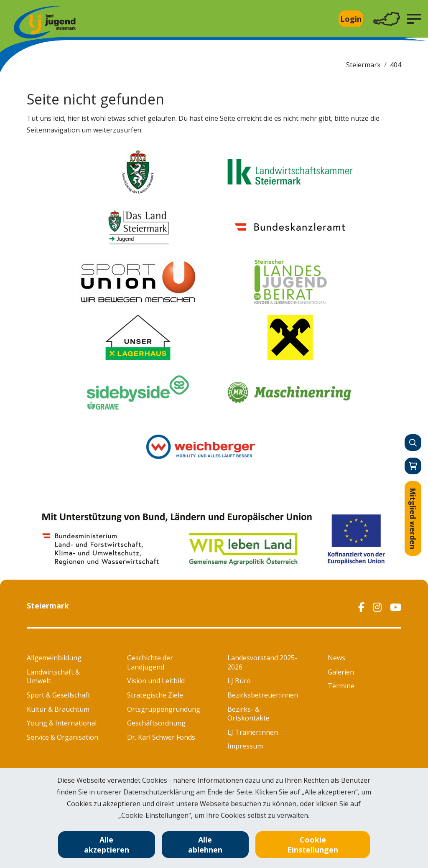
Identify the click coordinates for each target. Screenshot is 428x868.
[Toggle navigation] (387, 19)
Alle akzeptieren (107, 845)
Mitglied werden (413, 518)
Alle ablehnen (205, 845)
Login (351, 19)
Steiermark (363, 65)
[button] (414, 19)
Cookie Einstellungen (313, 845)
